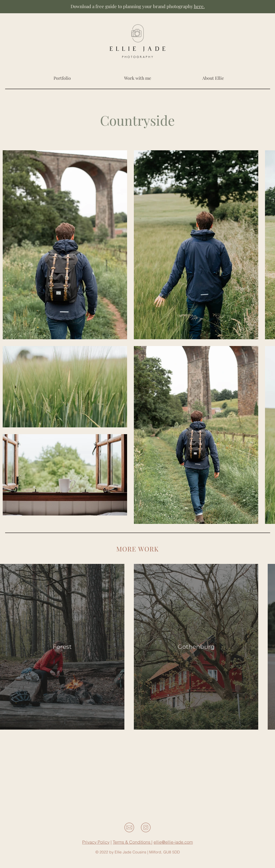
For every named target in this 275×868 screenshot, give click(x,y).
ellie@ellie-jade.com (173, 842)
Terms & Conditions (132, 842)
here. (199, 6)
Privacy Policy (96, 842)
